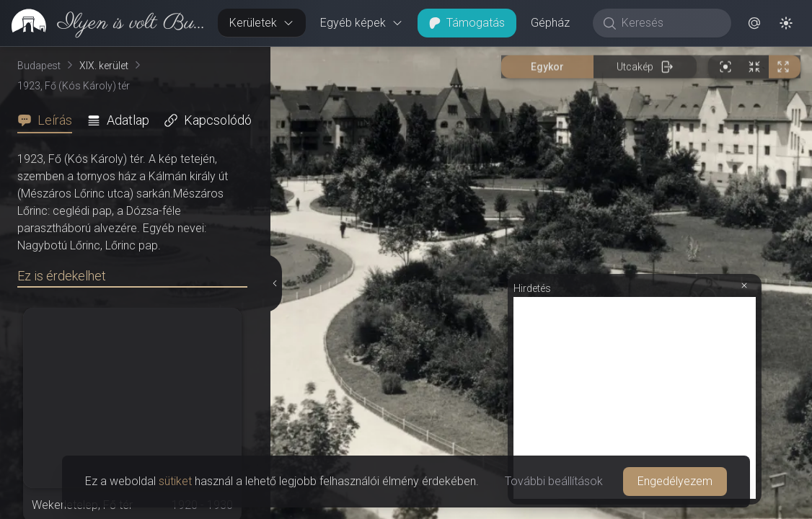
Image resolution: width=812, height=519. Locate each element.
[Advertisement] (635, 398)
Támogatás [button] (467, 23)
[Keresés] (670, 23)
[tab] (49, 120)
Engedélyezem (675, 481)
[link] (103, 23)
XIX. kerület (104, 66)
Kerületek (262, 23)
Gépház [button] (550, 23)
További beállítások (554, 481)
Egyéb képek (362, 23)
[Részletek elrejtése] (274, 283)
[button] (754, 23)
